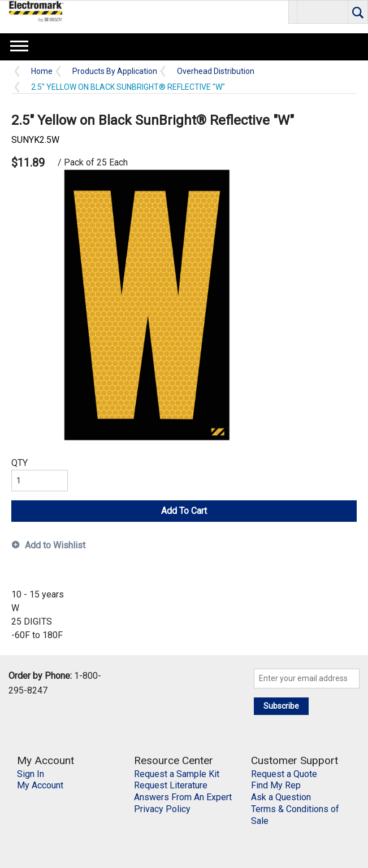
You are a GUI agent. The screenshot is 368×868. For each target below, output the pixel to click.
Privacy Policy (162, 809)
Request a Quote (284, 774)
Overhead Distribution (216, 71)
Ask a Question (281, 797)
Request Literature (171, 785)
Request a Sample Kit (177, 774)
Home (42, 71)
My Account (40, 785)
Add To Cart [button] (184, 511)
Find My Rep (276, 785)
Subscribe (281, 706)
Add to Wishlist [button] (55, 545)
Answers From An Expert (183, 797)
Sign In (31, 774)
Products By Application (115, 71)
